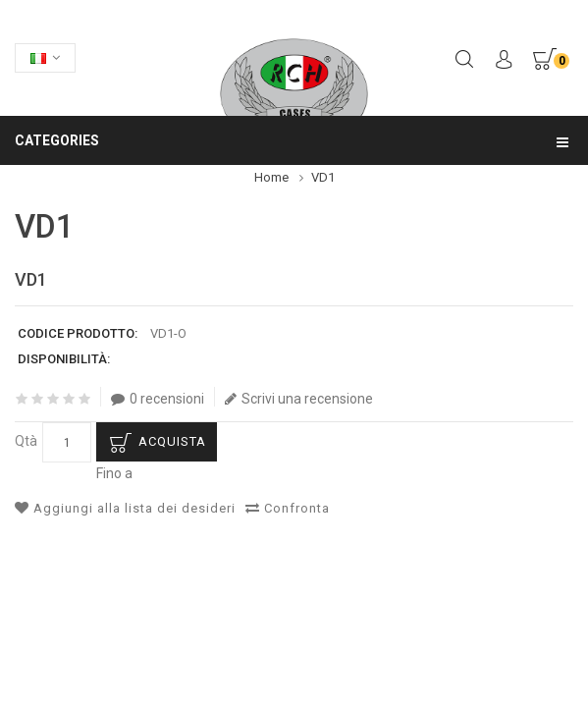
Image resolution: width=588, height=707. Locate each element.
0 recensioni (158, 399)
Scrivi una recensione (299, 399)
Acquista (172, 441)
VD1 (323, 177)
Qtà (26, 441)
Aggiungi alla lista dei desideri (125, 508)
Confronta (288, 508)
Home (271, 177)
